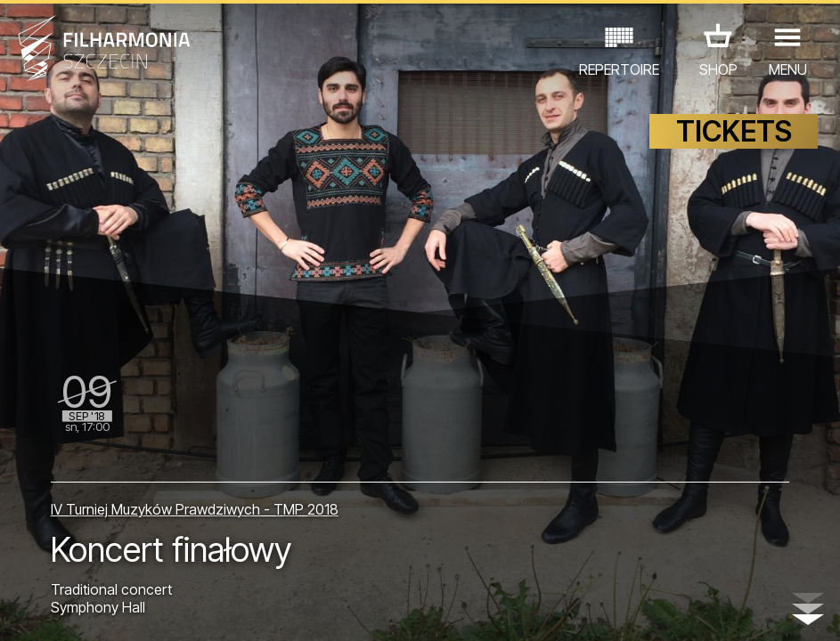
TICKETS (734, 131)
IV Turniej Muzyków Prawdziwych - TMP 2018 (195, 509)
